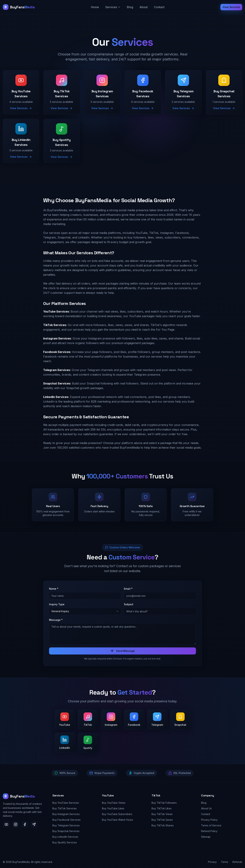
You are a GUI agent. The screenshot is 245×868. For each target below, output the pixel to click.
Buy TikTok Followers (164, 803)
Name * (54, 590)
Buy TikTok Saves (162, 820)
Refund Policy (209, 831)
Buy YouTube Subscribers (117, 814)
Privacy (212, 862)
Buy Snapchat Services (66, 831)
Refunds (237, 862)
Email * (128, 590)
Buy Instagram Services (66, 814)
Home (95, 7)
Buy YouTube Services (66, 803)
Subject (129, 606)
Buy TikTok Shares (163, 825)
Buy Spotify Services (65, 842)
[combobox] (85, 613)
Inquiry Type (57, 606)
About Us (206, 808)
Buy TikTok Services (65, 808)
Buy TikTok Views (162, 814)
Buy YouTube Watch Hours (118, 820)
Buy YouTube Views (114, 803)
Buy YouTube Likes (113, 808)
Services (113, 7)
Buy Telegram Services (66, 825)
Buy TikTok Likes (162, 808)
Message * (56, 621)
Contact (159, 7)
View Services (231, 7)
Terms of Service (211, 825)
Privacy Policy (209, 820)
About (144, 7)
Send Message (123, 652)
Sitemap (206, 837)
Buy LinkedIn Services (65, 837)
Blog (130, 7)
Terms (225, 862)
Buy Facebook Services (66, 820)
